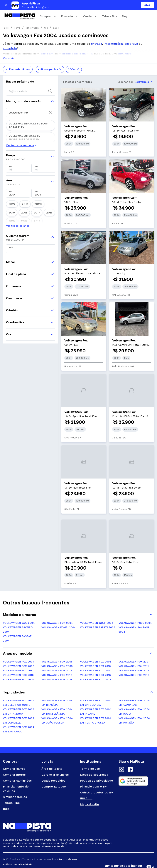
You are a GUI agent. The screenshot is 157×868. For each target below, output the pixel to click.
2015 (40, 238)
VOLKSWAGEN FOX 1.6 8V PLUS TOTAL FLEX (29, 110)
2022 (11, 232)
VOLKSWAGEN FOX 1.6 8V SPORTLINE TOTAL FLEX (28, 120)
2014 (50, 238)
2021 (21, 232)
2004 (74, 56)
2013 (10, 245)
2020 (31, 232)
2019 (41, 232)
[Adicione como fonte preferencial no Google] (136, 767)
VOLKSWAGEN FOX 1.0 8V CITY (25, 127)
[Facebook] (130, 756)
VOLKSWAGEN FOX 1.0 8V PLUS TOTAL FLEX (29, 151)
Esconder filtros (18, 56)
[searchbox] (31, 78)
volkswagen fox (50, 56)
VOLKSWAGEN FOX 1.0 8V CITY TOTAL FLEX (29, 135)
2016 (30, 238)
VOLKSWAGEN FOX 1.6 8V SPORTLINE (28, 174)
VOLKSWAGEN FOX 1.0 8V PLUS (25, 143)
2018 (10, 238)
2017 (20, 238)
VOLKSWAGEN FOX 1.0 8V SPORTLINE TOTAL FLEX (28, 160)
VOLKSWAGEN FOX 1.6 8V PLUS (25, 168)
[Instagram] (121, 756)
